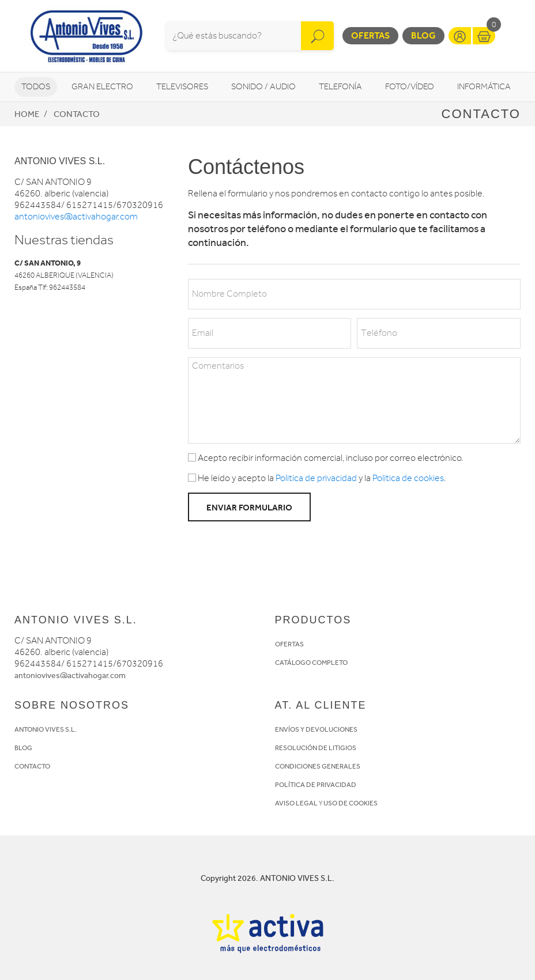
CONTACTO (32, 766)
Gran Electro (102, 87)
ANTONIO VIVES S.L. (46, 729)
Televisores (182, 87)
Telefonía (340, 87)
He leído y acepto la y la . (317, 478)
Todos (36, 87)
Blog (423, 35)
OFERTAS (289, 644)
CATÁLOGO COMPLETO (311, 663)
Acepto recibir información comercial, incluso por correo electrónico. (326, 458)
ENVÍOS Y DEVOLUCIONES (316, 729)
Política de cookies (408, 478)
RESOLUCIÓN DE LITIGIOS (316, 748)
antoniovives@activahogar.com (76, 217)
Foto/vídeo (410, 87)
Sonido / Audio (263, 87)
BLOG (23, 748)
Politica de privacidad (316, 478)
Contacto (77, 114)
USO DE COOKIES (351, 803)
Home (27, 114)
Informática (484, 87)
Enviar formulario (249, 508)
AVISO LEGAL (296, 803)
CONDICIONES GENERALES (318, 766)
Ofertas (370, 35)
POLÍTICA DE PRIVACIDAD (316, 785)
